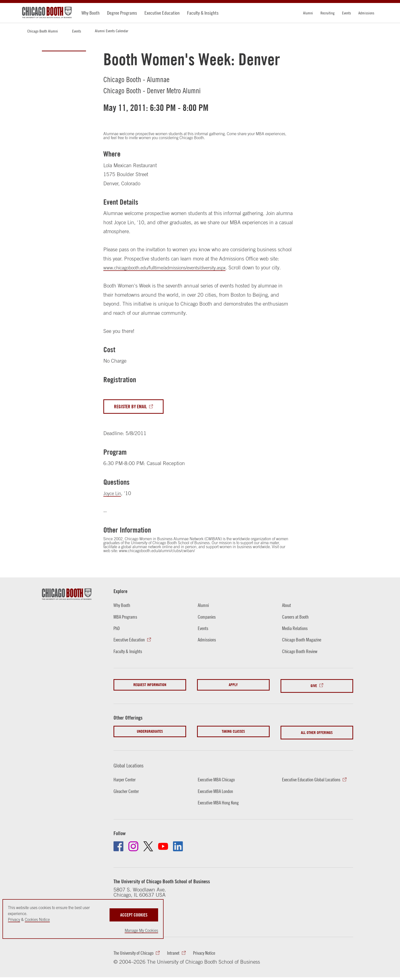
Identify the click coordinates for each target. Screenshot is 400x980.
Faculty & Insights (203, 13)
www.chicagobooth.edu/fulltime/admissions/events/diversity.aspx (173, 267)
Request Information (150, 696)
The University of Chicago (137, 961)
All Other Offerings (317, 741)
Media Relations (297, 639)
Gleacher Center (128, 798)
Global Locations (132, 772)
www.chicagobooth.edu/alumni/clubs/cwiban (156, 561)
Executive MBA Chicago (219, 786)
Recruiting (328, 13)
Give (314, 696)
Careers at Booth (297, 627)
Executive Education (162, 13)
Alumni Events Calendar (112, 31)
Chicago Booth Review (302, 662)
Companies (208, 627)
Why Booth (91, 13)
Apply (233, 696)
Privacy (14, 919)
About (287, 615)
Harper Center (126, 786)
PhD (117, 639)
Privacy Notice (214, 961)
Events (346, 13)
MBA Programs (127, 627)
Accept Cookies (134, 911)
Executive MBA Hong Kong (221, 810)
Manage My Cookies (141, 930)
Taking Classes (233, 741)
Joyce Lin (113, 503)
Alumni (308, 13)
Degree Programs (122, 13)
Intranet (180, 961)
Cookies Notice (37, 919)
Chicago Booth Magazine (304, 650)
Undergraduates (150, 741)
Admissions (366, 13)
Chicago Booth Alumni (43, 31)
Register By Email (132, 416)
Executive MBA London (218, 798)
